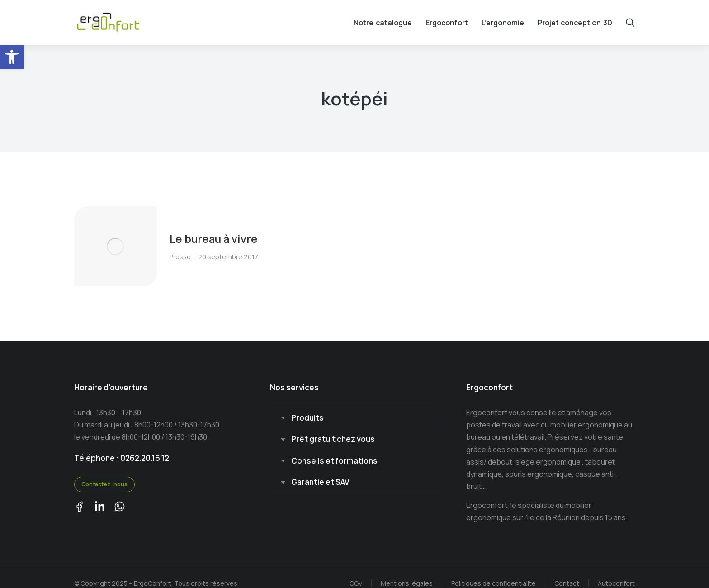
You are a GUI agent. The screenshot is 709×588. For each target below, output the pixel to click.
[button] (12, 57)
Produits (307, 405)
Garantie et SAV (320, 470)
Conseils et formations (334, 448)
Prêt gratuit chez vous (333, 426)
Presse (166, 250)
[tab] (354, 405)
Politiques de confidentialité (494, 570)
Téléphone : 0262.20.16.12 (122, 444)
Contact (567, 570)
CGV (356, 570)
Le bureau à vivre (200, 232)
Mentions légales (407, 570)
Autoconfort (616, 570)
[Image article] (108, 240)
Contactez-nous (104, 471)
